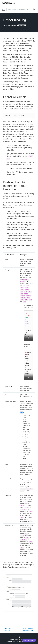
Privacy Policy (11, 641)
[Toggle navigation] (35, 3)
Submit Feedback (29, 640)
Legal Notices (21, 641)
